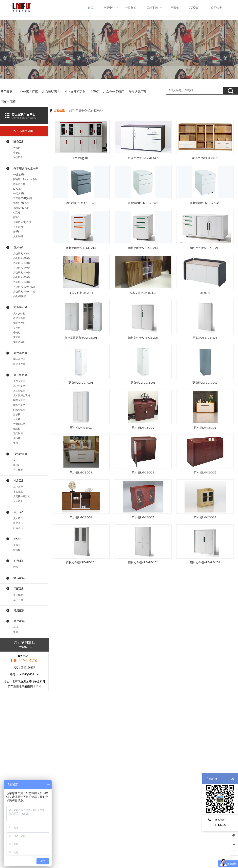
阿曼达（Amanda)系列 (25, 179)
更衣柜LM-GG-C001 (205, 383)
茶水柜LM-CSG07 (143, 517)
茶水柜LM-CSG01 (143, 428)
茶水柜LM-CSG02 (205, 428)
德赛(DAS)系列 (21, 203)
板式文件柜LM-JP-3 (81, 293)
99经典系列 (19, 194)
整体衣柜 (18, 600)
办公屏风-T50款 (22, 273)
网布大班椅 (19, 400)
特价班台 (18, 157)
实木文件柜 (19, 314)
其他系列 (18, 227)
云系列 (17, 232)
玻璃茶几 (18, 528)
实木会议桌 (19, 359)
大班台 (17, 148)
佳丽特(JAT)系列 (22, 222)
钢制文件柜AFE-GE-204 (205, 562)
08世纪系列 (19, 175)
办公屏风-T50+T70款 (24, 292)
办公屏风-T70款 (22, 282)
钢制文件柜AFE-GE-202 (143, 562)
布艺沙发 (18, 492)
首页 (71, 111)
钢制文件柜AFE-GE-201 (81, 562)
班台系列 (19, 142)
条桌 (16, 460)
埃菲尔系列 (19, 184)
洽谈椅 (17, 415)
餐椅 (16, 443)
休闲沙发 (18, 501)
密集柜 (17, 333)
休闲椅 (17, 419)
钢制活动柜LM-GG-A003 (205, 203)
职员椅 (17, 429)
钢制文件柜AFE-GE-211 (205, 248)
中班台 (17, 153)
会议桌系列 (20, 353)
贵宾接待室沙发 (22, 496)
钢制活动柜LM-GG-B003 (143, 203)
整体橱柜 (18, 595)
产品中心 (81, 111)
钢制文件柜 (19, 323)
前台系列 (19, 561)
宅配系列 (19, 588)
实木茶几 (18, 518)
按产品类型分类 (23, 131)
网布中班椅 (19, 405)
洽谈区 (18, 539)
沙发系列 (19, 481)
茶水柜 (17, 328)
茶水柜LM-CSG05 (205, 473)
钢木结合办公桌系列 (26, 168)
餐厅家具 (19, 621)
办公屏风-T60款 (22, 277)
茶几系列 (19, 512)
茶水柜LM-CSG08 (205, 517)
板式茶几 (18, 523)
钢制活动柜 (19, 342)
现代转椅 (18, 434)
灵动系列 (18, 236)
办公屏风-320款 (22, 254)
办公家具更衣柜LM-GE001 (81, 338)
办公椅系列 (20, 375)
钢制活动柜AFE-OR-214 (81, 248)
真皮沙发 (18, 487)
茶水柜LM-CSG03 (81, 473)
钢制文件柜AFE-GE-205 (143, 338)
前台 (16, 567)
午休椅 (17, 438)
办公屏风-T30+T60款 (24, 287)
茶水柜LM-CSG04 (143, 473)
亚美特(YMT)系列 (23, 198)
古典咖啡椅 (19, 424)
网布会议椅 (19, 410)
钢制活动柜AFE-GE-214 (143, 248)
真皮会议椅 (19, 391)
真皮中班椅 (19, 386)
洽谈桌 (17, 545)
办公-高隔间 (20, 296)
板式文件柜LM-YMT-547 (143, 158)
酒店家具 (19, 578)
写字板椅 (18, 470)
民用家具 (19, 610)
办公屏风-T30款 (22, 263)
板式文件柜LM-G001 (205, 158)
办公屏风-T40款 (22, 268)
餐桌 (16, 632)
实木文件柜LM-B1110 (143, 293)
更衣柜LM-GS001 (81, 428)
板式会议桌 (19, 364)
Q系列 (17, 213)
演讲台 (17, 465)
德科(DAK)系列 (21, 208)
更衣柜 (17, 337)
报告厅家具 (20, 454)
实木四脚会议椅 (22, 395)
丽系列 (17, 217)
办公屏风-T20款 (22, 258)
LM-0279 (205, 293)
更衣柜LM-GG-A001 (81, 383)
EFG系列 (18, 189)
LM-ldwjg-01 (81, 158)
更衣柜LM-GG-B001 (143, 383)
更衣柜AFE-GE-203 (205, 338)
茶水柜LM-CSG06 (81, 517)
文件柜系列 (95, 111)
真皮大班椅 (19, 381)
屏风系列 (19, 247)
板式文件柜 (19, 318)
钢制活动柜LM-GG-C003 (81, 203)
